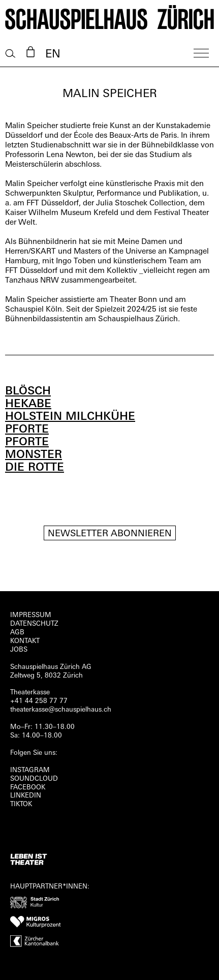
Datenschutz (34, 624)
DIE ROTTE (35, 468)
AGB (17, 633)
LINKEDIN (26, 796)
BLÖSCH (28, 392)
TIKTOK (21, 804)
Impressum (31, 615)
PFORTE (27, 430)
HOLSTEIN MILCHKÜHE (70, 417)
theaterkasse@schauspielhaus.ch (61, 710)
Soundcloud (34, 779)
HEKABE (28, 404)
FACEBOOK (28, 788)
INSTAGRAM (30, 770)
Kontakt (25, 641)
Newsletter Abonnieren (110, 534)
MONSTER (34, 455)
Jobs (19, 650)
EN (53, 55)
